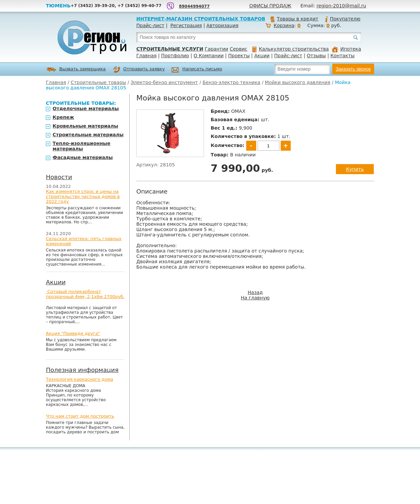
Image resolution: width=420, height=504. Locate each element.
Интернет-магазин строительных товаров (201, 19)
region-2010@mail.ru (341, 6)
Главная (146, 56)
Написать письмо (197, 70)
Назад (255, 292)
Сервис (238, 49)
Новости (59, 177)
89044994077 (194, 6)
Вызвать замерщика (76, 69)
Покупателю (342, 19)
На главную (255, 298)
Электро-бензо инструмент (164, 82)
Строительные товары (98, 82)
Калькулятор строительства (291, 49)
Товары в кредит (294, 19)
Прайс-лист (150, 25)
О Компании (209, 56)
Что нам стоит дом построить (80, 416)
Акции (262, 56)
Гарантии (216, 49)
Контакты (343, 56)
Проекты (239, 56)
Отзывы (316, 56)
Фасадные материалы (83, 157)
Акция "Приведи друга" (73, 333)
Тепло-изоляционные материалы (82, 146)
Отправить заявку (139, 70)
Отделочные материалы (86, 109)
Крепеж (63, 117)
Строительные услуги (170, 49)
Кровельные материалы (85, 126)
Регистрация (186, 25)
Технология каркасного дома (80, 379)
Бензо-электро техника (232, 82)
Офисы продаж (270, 6)
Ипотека (346, 49)
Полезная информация (82, 370)
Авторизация (222, 25)
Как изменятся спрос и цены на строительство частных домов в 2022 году (83, 196)
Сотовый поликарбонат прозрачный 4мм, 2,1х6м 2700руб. (85, 294)
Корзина (284, 25)
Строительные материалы (88, 135)
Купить (355, 169)
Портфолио (175, 56)
